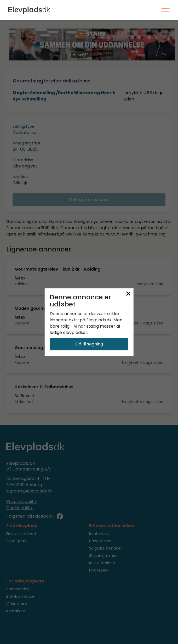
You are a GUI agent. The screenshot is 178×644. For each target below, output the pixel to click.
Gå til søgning (89, 344)
